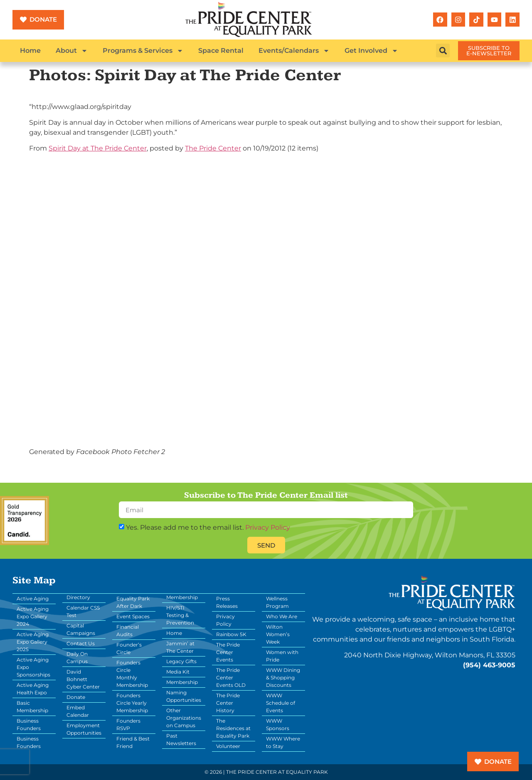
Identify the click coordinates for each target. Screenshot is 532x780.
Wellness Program (277, 602)
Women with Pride (282, 656)
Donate (76, 697)
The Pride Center (213, 148)
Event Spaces (133, 616)
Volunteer (228, 746)
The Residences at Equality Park (233, 728)
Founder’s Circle (129, 648)
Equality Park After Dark (133, 602)
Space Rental (221, 51)
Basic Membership (32, 707)
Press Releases (227, 602)
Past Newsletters (181, 739)
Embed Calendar (78, 711)
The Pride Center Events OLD (231, 678)
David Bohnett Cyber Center (83, 679)
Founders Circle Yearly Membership (132, 703)
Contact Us (81, 643)
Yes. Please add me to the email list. (208, 527)
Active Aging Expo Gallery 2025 (33, 642)
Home (30, 51)
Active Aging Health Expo (33, 689)
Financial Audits (128, 631)
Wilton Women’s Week (278, 634)
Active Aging (33, 599)
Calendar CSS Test (83, 611)
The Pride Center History (228, 703)
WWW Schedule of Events (281, 703)
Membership (182, 682)
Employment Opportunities (84, 729)
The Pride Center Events (228, 652)
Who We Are (282, 616)
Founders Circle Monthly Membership (132, 674)
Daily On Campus (77, 658)
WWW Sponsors (278, 724)
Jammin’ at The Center (180, 647)
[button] (443, 51)
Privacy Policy (268, 527)
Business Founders (29, 724)
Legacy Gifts (181, 661)
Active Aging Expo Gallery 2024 (33, 616)
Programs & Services (143, 51)
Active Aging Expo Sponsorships (33, 667)
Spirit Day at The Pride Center (98, 148)
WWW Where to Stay (283, 742)
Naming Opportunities (184, 696)
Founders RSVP (128, 724)
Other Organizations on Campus (184, 718)
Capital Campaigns (81, 629)
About (72, 51)
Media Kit (178, 672)
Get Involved (371, 51)
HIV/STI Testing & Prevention (180, 615)
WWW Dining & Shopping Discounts (283, 678)
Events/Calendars (294, 51)
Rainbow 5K (231, 634)
